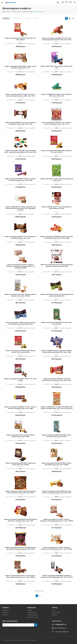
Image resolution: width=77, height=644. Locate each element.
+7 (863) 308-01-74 (60, 624)
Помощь (30, 610)
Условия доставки (32, 615)
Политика (5, 615)
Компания (6, 608)
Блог (54, 610)
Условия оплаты (32, 613)
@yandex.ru (63, 628)
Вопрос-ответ (56, 613)
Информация (31, 608)
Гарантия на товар (32, 617)
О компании (6, 610)
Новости (5, 613)
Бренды (54, 615)
